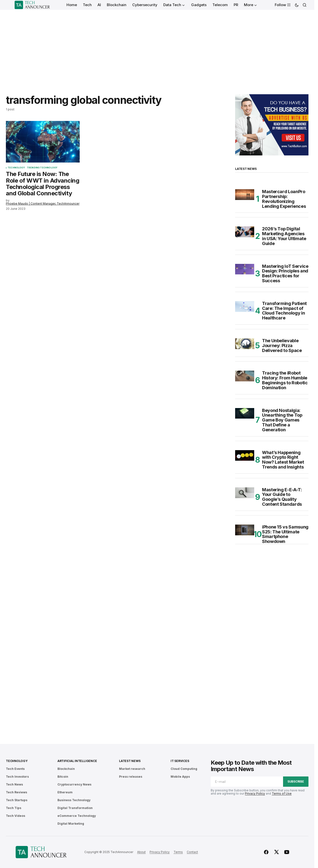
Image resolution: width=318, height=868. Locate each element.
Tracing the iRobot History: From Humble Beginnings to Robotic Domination (285, 380)
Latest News (130, 761)
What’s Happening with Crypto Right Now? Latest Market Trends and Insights (283, 460)
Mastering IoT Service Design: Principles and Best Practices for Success (285, 274)
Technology (16, 168)
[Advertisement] (157, 47)
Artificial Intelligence (77, 761)
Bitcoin (63, 777)
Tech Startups (17, 800)
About (141, 852)
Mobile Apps (180, 777)
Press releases (131, 777)
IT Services (180, 761)
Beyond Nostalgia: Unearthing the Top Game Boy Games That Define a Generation (282, 420)
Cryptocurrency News (74, 784)
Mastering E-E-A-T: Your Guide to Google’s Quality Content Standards (282, 497)
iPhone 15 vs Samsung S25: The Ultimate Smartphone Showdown (285, 534)
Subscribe (296, 781)
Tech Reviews (16, 792)
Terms (178, 852)
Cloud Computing (184, 769)
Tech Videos (16, 816)
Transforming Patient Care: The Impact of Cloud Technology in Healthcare (284, 311)
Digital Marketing (71, 824)
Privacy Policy (255, 793)
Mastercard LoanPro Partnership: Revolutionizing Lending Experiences (284, 199)
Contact (192, 852)
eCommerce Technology (77, 816)
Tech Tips (14, 808)
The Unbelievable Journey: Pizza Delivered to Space (282, 346)
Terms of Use (282, 793)
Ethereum (65, 792)
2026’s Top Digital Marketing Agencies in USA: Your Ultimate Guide (284, 236)
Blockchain (66, 769)
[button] (297, 5)
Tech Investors (17, 777)
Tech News (14, 784)
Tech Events (15, 769)
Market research (132, 769)
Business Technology (74, 800)
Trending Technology (42, 168)
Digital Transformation (75, 808)
